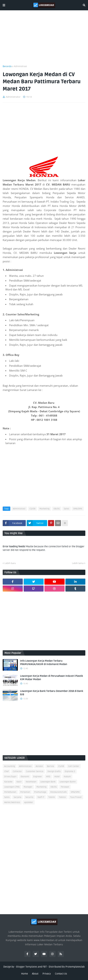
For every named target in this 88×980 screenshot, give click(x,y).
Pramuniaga (40, 792)
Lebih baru (10, 563)
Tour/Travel (76, 797)
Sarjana (18, 797)
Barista (50, 766)
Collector (17, 771)
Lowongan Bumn (68, 782)
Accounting (10, 766)
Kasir (19, 782)
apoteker (29, 802)
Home (25, 974)
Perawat (65, 787)
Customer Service (35, 771)
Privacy (47, 974)
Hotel (57, 777)
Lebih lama (78, 563)
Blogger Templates (27, 967)
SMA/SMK (78, 509)
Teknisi (62, 797)
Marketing (44, 509)
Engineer (38, 777)
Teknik (52, 797)
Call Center (74, 766)
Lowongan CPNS (12, 787)
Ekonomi (25, 777)
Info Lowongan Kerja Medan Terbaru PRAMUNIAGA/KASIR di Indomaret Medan (44, 663)
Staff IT (41, 797)
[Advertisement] (44, 40)
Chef (6, 771)
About (35, 974)
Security (29, 797)
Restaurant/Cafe (58, 792)
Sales (66, 509)
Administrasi (20, 66)
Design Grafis (54, 771)
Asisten (39, 766)
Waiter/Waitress (12, 802)
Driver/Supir (10, 777)
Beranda (7, 66)
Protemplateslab (75, 967)
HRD (48, 777)
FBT (45, 967)
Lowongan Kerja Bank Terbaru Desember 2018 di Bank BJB (52, 693)
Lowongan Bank (48, 782)
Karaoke (8, 782)
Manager (28, 787)
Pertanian (25, 792)
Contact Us (61, 974)
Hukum (67, 777)
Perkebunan (10, 792)
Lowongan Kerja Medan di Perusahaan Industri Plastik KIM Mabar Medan (52, 678)
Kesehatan (31, 782)
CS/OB (32, 509)
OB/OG (57, 509)
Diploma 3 (70, 771)
